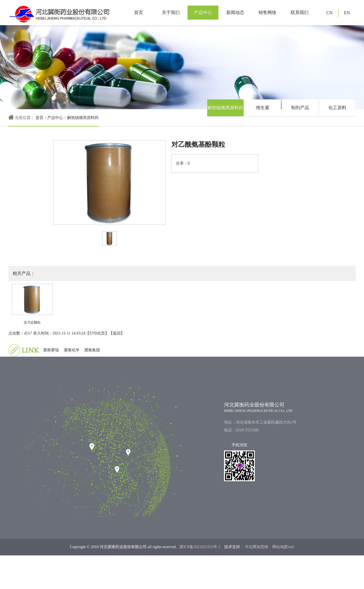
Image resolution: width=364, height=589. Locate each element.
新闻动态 (235, 12)
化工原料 (337, 108)
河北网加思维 (256, 547)
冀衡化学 (72, 350)
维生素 (263, 108)
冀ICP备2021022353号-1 (200, 547)
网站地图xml (283, 547)
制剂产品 (300, 108)
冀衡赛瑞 (51, 350)
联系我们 (300, 12)
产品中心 (203, 12)
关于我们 (171, 12)
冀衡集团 (92, 350)
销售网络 (267, 12)
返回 (117, 333)
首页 (139, 12)
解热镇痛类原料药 (83, 118)
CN (329, 13)
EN (347, 13)
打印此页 (97, 333)
